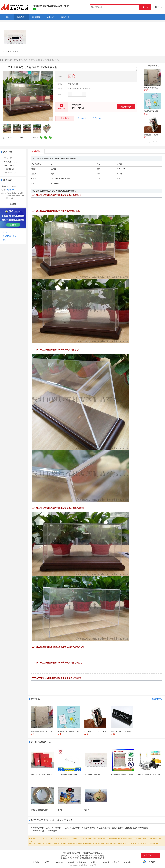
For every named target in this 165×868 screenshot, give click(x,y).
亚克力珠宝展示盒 (72, 828)
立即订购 (97, 118)
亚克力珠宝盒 (131, 828)
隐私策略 (83, 862)
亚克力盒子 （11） (11, 162)
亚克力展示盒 (118, 828)
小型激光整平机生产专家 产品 (149, 774)
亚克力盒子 (18, 60)
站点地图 (71, 862)
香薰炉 (87, 810)
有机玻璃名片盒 (104, 828)
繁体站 (117, 862)
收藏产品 (8, 138)
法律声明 (106, 862)
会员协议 (94, 862)
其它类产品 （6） (11, 173)
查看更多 (13, 204)
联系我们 (48, 862)
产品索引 (6, 233)
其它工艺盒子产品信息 (72, 853)
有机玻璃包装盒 (88, 828)
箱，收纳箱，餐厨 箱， (11, 51)
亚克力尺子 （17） (11, 158)
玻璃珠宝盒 (143, 828)
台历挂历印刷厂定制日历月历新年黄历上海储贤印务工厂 (51, 774)
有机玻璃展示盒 (37, 828)
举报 (20, 138)
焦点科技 (85, 865)
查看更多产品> (157, 699)
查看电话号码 (126, 107)
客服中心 (59, 862)
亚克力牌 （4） (10, 169)
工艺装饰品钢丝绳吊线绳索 (67, 774)
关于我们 (36, 862)
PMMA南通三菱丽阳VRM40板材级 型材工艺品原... (130, 774)
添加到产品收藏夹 (9, 236)
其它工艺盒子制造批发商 (93, 853)
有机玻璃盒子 (51, 831)
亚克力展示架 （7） (12, 165)
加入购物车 (83, 118)
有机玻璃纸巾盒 (37, 831)
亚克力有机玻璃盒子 (54, 828)
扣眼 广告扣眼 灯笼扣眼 (39, 810)
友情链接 (127, 862)
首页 (2, 60)
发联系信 (65, 118)
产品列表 (8, 60)
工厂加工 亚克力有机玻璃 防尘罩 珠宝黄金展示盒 (86, 856)
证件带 (60, 810)
